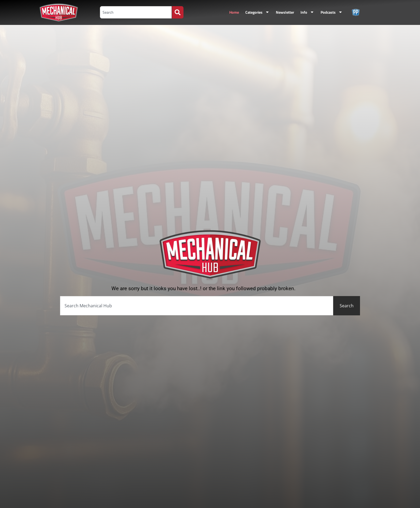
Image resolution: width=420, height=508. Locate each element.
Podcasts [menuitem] (332, 12)
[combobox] (136, 12)
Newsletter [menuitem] (285, 12)
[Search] (178, 12)
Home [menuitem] (234, 12)
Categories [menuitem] (257, 12)
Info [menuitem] (307, 12)
